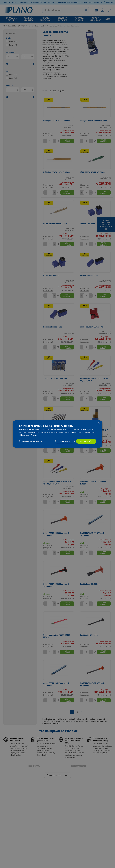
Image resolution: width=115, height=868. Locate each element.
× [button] (99, 423)
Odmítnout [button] (65, 441)
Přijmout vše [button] (86, 441)
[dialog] (57, 434)
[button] (31, 441)
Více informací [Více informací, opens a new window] (32, 435)
